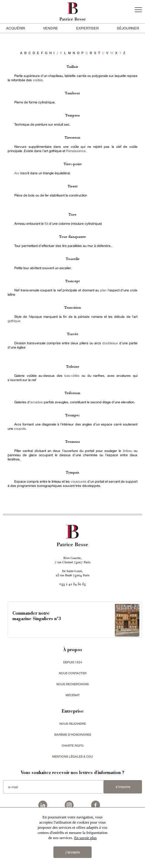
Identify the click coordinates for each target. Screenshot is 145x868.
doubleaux (110, 343)
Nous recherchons (72, 684)
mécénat (73, 695)
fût (46, 224)
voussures (79, 481)
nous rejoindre (73, 724)
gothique (14, 321)
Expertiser (87, 28)
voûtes (38, 80)
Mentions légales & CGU (72, 756)
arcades (37, 402)
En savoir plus (85, 838)
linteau (128, 451)
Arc (17, 173)
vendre (51, 28)
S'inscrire (123, 787)
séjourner (128, 28)
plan (103, 290)
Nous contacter (73, 673)
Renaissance (76, 151)
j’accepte (73, 852)
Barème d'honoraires (73, 734)
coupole (20, 429)
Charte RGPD (72, 745)
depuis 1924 (73, 662)
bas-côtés (72, 376)
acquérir (15, 28)
